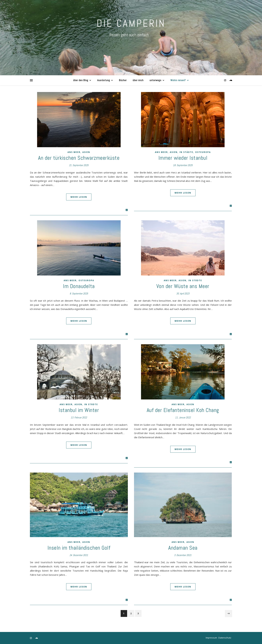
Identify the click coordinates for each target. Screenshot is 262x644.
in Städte (186, 152)
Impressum (211, 638)
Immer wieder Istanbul (183, 158)
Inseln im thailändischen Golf (79, 548)
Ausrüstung (104, 80)
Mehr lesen (79, 197)
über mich (138, 80)
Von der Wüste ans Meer (183, 286)
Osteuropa (203, 152)
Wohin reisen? (178, 80)
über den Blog (81, 80)
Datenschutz (225, 638)
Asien (86, 152)
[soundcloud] (231, 80)
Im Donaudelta (79, 286)
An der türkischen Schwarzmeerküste (79, 158)
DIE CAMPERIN (131, 23)
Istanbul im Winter (79, 410)
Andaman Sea (183, 548)
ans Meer (74, 152)
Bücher (123, 80)
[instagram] (225, 80)
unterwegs (155, 80)
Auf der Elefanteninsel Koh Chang (183, 410)
